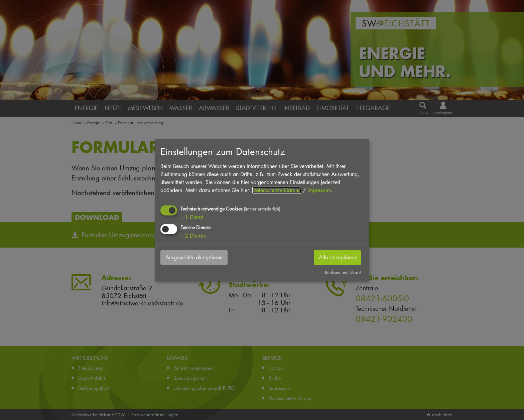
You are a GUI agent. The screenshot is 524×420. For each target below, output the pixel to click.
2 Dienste (193, 236)
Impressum (319, 190)
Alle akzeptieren (337, 257)
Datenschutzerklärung (277, 190)
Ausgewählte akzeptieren (194, 257)
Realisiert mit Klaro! (343, 272)
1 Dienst (192, 217)
